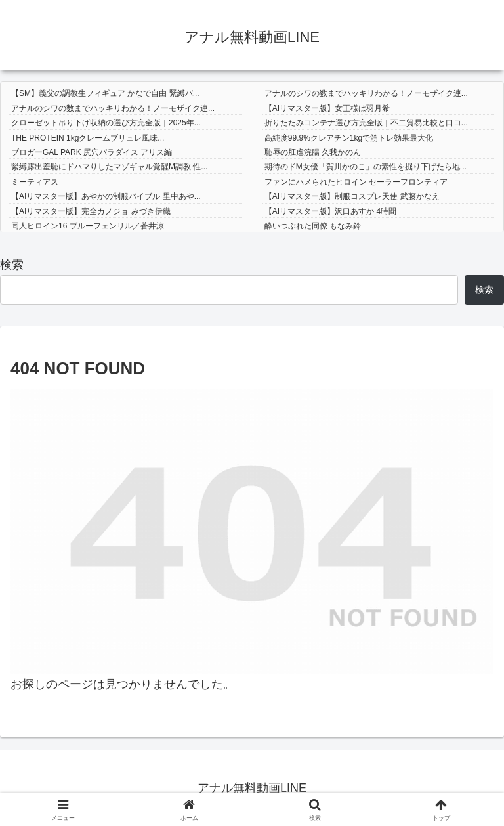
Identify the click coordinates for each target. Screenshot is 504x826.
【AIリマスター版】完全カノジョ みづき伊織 (91, 211)
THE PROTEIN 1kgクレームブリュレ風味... (88, 138)
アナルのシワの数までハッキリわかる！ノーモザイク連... (366, 93)
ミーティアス (35, 182)
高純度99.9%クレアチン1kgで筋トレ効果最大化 (349, 138)
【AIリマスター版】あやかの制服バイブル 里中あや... (106, 196)
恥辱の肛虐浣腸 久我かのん (313, 152)
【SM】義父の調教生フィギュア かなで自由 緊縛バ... (105, 93)
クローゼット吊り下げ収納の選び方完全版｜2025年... (106, 123)
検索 (12, 265)
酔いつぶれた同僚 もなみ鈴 (313, 226)
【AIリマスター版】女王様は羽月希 (327, 108)
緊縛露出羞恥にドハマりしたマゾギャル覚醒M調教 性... (109, 167)
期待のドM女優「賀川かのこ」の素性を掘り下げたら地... (366, 167)
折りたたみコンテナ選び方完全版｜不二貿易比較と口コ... (366, 123)
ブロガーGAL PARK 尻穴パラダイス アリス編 (92, 152)
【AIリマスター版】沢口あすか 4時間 (330, 211)
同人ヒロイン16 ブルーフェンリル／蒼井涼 (88, 226)
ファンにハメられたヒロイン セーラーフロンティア (356, 182)
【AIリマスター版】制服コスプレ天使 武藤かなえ (352, 196)
